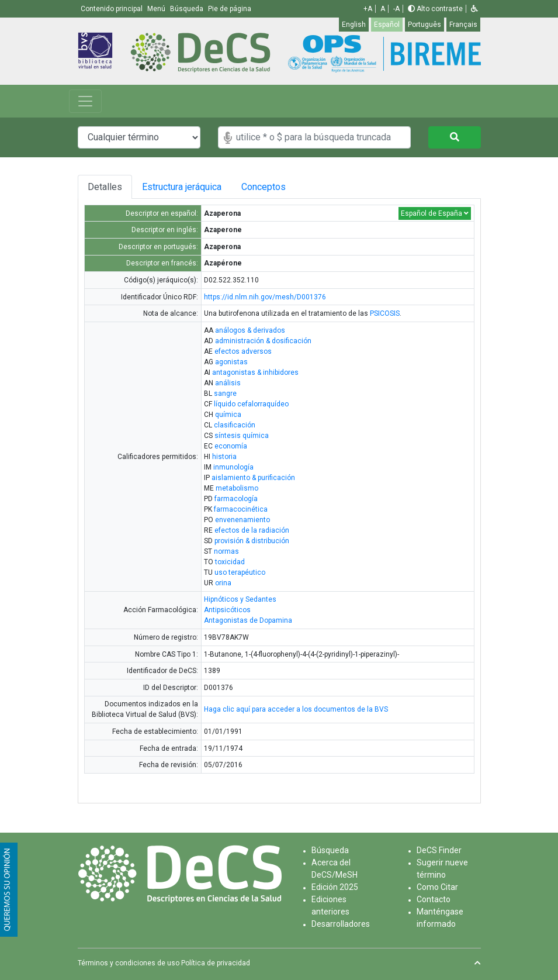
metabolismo (237, 488)
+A (368, 9)
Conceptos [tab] (275, 187)
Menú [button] (157, 9)
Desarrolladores (341, 924)
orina (223, 583)
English (354, 25)
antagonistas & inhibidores (255, 372)
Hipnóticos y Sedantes (240, 599)
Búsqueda (330, 850)
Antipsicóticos (227, 610)
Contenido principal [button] (112, 9)
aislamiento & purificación (253, 478)
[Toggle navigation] (85, 101)
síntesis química (242, 436)
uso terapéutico (240, 572)
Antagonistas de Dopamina (248, 620)
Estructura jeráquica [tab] (183, 187)
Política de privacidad (216, 963)
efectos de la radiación (252, 530)
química (228, 415)
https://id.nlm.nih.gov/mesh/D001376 (265, 297)
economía (231, 446)
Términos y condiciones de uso (129, 963)
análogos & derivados (250, 330)
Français (463, 25)
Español (387, 25)
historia (224, 457)
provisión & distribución (252, 541)
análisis (228, 383)
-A (396, 9)
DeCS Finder (439, 850)
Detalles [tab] (105, 187)
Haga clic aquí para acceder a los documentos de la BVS (296, 709)
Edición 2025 (335, 887)
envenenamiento (242, 520)
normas (226, 551)
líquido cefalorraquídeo (251, 404)
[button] (474, 9)
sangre (225, 394)
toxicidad (230, 562)
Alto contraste (435, 9)
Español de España (435, 213)
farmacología (236, 499)
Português (424, 25)
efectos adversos (243, 351)
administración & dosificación (263, 341)
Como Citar (437, 887)
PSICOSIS (385, 313)
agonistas (231, 362)
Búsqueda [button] (188, 9)
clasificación (235, 425)
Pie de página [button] (230, 9)
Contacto (434, 899)
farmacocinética (241, 509)
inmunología (233, 467)
